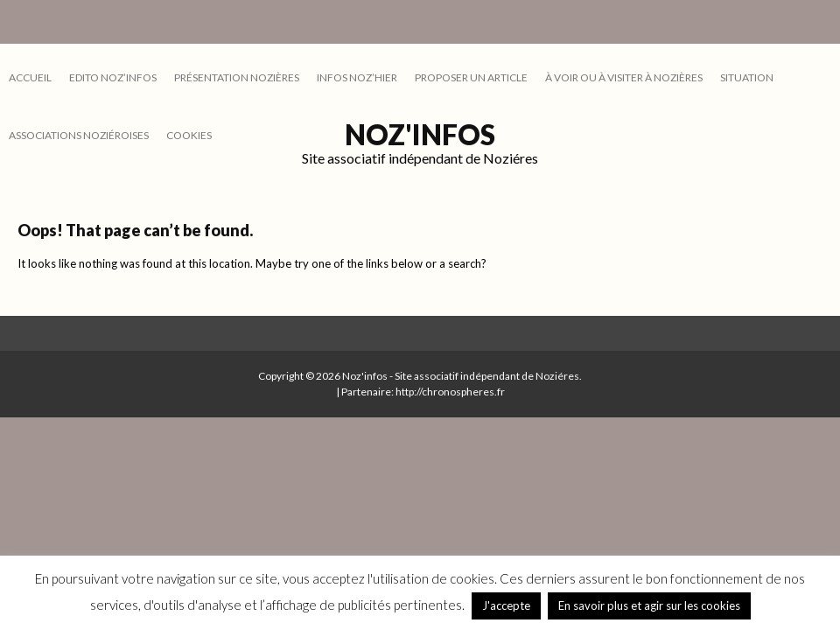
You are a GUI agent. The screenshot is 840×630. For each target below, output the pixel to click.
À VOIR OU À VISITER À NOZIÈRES (624, 77)
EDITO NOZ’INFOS (113, 77)
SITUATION (747, 77)
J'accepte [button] (506, 605)
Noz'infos (420, 134)
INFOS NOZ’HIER (357, 77)
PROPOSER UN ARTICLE (471, 77)
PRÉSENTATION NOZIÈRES (237, 77)
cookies (189, 135)
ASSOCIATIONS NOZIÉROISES (79, 135)
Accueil (30, 77)
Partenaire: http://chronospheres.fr (423, 392)
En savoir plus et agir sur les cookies (649, 605)
